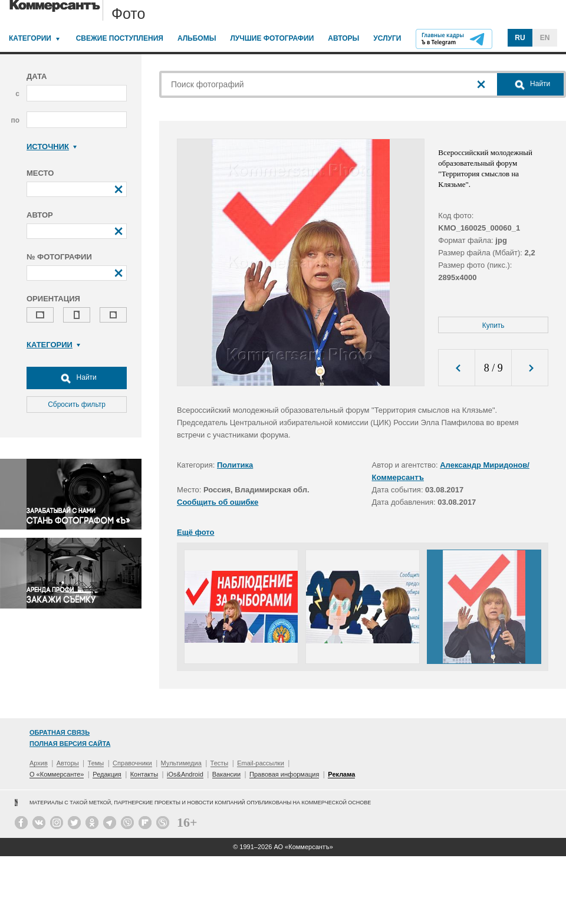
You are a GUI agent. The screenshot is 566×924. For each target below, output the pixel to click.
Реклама (341, 774)
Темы (96, 763)
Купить (493, 325)
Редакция (107, 774)
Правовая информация (284, 774)
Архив (39, 763)
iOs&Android (185, 774)
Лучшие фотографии (272, 38)
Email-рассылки (261, 763)
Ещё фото (195, 532)
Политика (235, 465)
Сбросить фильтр (77, 405)
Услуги (387, 38)
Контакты (144, 774)
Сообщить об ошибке (218, 502)
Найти (77, 378)
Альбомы (197, 38)
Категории (30, 38)
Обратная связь (60, 732)
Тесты (220, 763)
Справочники (132, 763)
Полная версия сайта (70, 744)
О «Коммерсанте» (57, 774)
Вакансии (227, 774)
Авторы (343, 38)
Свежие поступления (120, 38)
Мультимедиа (181, 763)
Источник (52, 147)
